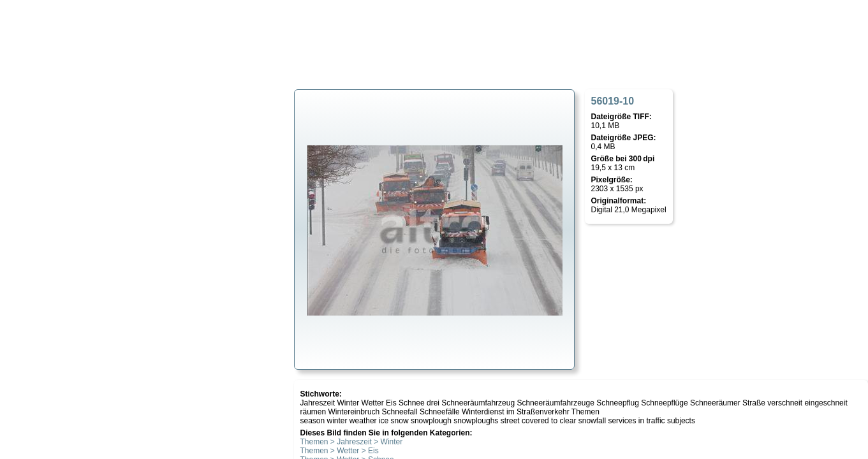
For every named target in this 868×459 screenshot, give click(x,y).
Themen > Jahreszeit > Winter (352, 442)
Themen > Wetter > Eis (340, 451)
